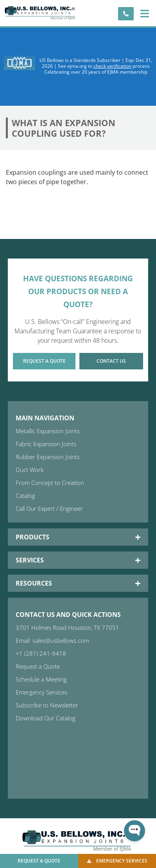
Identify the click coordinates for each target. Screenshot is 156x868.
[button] (144, 14)
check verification (112, 66)
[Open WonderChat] (134, 831)
